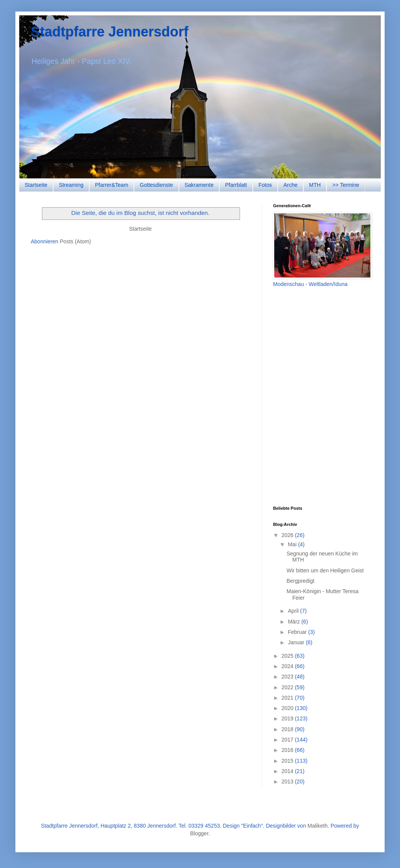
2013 (288, 782)
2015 (288, 761)
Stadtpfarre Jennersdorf (110, 32)
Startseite (36, 185)
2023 (288, 677)
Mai (293, 544)
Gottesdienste (156, 185)
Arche (291, 185)
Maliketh (318, 826)
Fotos (265, 185)
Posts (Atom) (76, 241)
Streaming (71, 185)
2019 (288, 718)
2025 (288, 656)
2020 (288, 708)
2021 (288, 698)
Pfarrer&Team (112, 185)
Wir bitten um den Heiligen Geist (325, 570)
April (294, 611)
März (294, 622)
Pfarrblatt (236, 185)
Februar (298, 632)
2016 (288, 750)
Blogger (199, 833)
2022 (288, 687)
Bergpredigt (300, 581)
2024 (288, 666)
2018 (288, 729)
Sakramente (199, 185)
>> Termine (346, 185)
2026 (288, 535)
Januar (297, 642)
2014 (288, 771)
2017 (288, 740)
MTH (315, 185)
